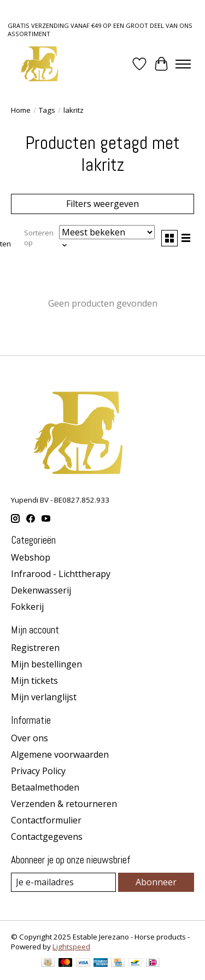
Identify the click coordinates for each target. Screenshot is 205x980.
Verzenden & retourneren (64, 804)
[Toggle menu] (183, 64)
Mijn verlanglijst (44, 697)
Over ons (30, 738)
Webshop (31, 557)
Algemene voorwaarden (60, 754)
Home (21, 110)
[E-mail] (63, 882)
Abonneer (156, 882)
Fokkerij (27, 607)
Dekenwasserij (41, 590)
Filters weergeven (102, 204)
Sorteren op (39, 238)
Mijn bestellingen (46, 664)
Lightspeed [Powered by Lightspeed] (71, 947)
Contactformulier (46, 820)
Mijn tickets (34, 681)
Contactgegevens (47, 837)
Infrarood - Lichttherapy (61, 574)
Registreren (35, 648)
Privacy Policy (38, 771)
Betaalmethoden (45, 787)
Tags (47, 110)
